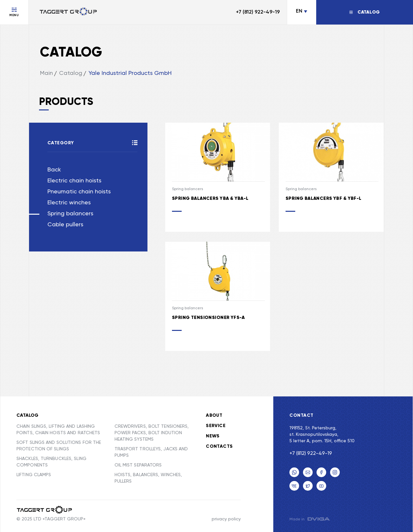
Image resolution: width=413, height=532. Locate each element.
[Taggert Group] (45, 510)
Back (54, 170)
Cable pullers (65, 225)
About (214, 415)
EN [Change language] (299, 11)
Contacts (219, 446)
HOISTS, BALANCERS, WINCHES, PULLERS (148, 478)
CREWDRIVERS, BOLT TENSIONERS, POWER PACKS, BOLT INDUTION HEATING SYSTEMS (152, 433)
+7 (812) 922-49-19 (258, 12)
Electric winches (69, 203)
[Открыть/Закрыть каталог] (365, 12)
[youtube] (321, 486)
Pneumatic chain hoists (79, 192)
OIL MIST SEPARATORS (138, 465)
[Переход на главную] (68, 12)
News (213, 436)
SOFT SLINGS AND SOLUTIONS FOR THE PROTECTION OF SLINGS (59, 446)
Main (46, 73)
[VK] (294, 486)
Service (216, 426)
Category (60, 143)
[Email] (308, 472)
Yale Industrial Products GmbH (130, 73)
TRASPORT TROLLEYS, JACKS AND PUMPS (151, 452)
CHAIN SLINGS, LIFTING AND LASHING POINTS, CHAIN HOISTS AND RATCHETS (58, 430)
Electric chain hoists (74, 181)
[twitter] (308, 486)
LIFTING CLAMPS (34, 475)
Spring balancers (70, 214)
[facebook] (321, 472)
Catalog (71, 73)
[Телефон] (294, 472)
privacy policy (226, 519)
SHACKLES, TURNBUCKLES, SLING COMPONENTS (51, 462)
